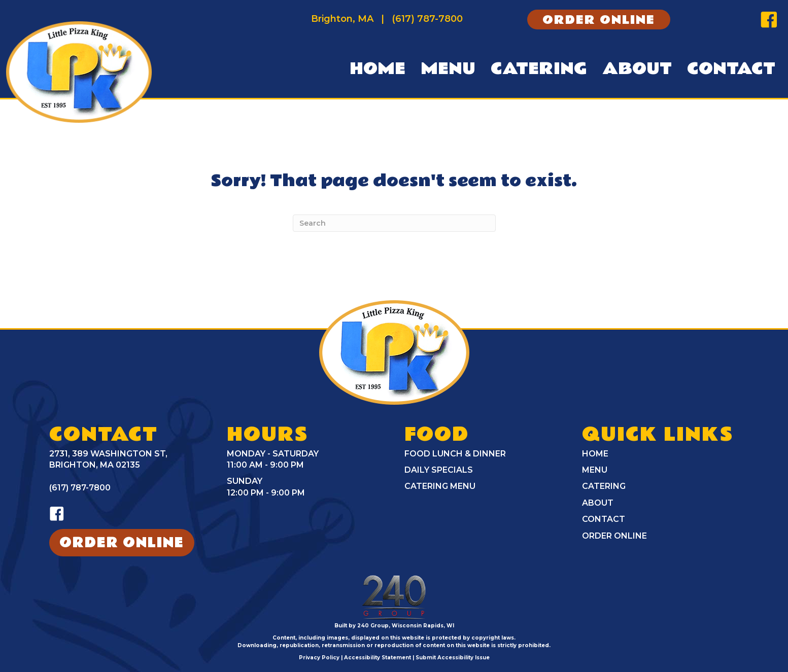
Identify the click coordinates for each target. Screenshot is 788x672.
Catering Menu (440, 486)
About (598, 503)
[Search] (394, 223)
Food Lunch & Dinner (455, 454)
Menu (595, 470)
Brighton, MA (342, 19)
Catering (604, 486)
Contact (604, 519)
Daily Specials (439, 470)
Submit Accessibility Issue (453, 658)
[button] (599, 20)
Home (595, 454)
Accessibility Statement (378, 658)
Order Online (614, 536)
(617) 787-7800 (427, 19)
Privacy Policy (319, 658)
